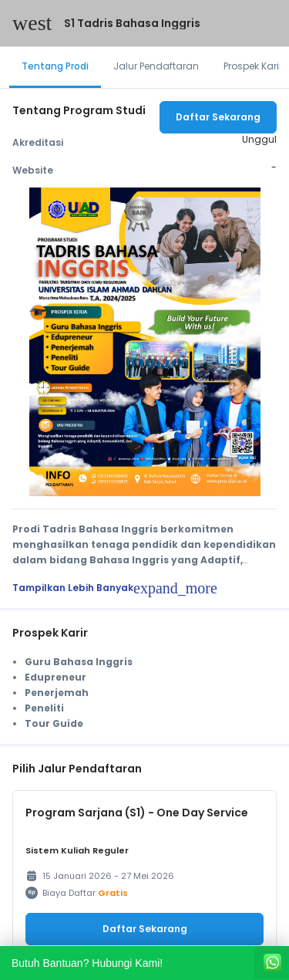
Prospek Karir (253, 66)
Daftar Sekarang (218, 117)
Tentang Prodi (55, 66)
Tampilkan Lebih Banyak (115, 588)
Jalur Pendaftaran (156, 66)
